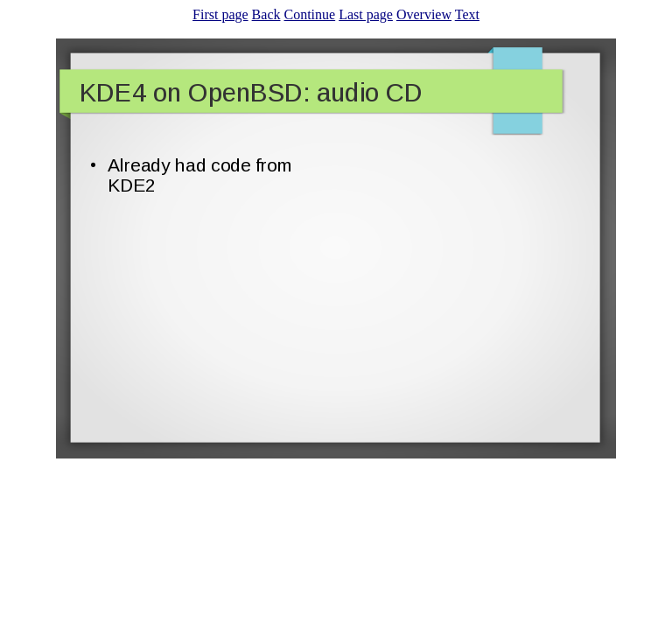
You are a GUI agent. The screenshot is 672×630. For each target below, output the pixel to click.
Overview (424, 14)
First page (220, 14)
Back (266, 14)
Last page (366, 14)
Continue (309, 14)
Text (467, 14)
